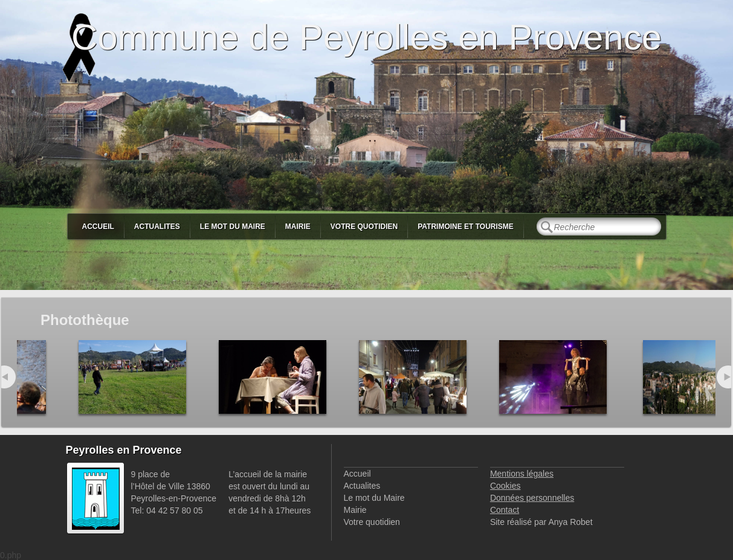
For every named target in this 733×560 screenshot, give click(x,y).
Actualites (157, 227)
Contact (505, 510)
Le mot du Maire (233, 227)
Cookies (505, 486)
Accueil (98, 227)
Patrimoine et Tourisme (466, 227)
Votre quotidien (364, 227)
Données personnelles (532, 498)
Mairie (298, 227)
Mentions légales (522, 474)
